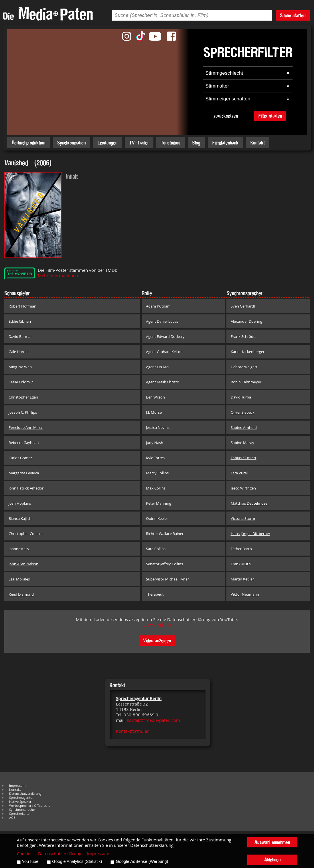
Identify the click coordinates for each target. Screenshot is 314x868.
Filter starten (270, 116)
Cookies (25, 854)
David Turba (241, 397)
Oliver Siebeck (243, 412)
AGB (12, 818)
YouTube (30, 861)
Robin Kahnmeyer (246, 382)
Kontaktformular (132, 731)
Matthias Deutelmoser (250, 503)
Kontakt (258, 143)
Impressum (17, 786)
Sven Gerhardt (243, 306)
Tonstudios (171, 143)
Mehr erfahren (157, 625)
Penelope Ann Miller (26, 427)
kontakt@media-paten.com (153, 720)
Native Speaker (20, 802)
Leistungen (107, 143)
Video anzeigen (157, 640)
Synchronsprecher (22, 810)
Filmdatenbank (225, 143)
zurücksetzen (226, 116)
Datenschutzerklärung (25, 794)
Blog (196, 143)
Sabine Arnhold (244, 427)
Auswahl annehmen (272, 842)
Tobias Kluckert (244, 458)
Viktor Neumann (245, 594)
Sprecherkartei (20, 814)
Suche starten (293, 15)
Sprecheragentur (21, 798)
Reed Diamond (21, 594)
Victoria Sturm (243, 518)
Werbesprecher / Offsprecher (30, 806)
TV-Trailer (139, 143)
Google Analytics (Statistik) (77, 861)
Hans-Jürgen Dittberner (250, 534)
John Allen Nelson (23, 564)
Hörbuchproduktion (28, 143)
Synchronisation (71, 143)
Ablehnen (272, 860)
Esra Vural (239, 473)
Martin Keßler (242, 579)
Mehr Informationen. (58, 276)
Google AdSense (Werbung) (142, 861)
